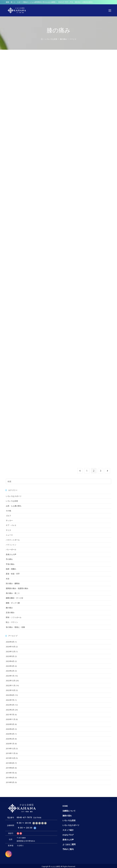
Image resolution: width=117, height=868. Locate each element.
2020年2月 (10, 739)
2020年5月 (10, 724)
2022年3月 (10, 705)
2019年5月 (10, 782)
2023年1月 (10, 676)
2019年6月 (10, 778)
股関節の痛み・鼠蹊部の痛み (17, 588)
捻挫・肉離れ (11, 569)
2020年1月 (10, 744)
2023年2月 (10, 671)
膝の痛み (9, 608)
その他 (8, 511)
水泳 (8, 579)
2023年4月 (10, 661)
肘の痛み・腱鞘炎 (13, 583)
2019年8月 (10, 768)
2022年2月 (10, 710)
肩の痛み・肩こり (13, 593)
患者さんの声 (11, 554)
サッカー (9, 520)
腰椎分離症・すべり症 (14, 598)
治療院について (69, 811)
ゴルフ (8, 516)
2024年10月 (11, 647)
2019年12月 (11, 748)
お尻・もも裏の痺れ (14, 506)
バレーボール (11, 549)
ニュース (9, 535)
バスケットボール (13, 540)
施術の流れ (67, 816)
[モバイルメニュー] (110, 10)
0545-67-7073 (63, 2)
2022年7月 (10, 700)
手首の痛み (10, 564)
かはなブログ (68, 835)
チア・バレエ (11, 525)
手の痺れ (9, 559)
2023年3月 (10, 666)
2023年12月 (11, 651)
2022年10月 (11, 690)
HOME (65, 806)
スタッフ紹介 (68, 830)
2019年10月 (11, 758)
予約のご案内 (68, 849)
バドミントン (11, 545)
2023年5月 (10, 656)
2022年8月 (10, 695)
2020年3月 (10, 734)
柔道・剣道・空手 (13, 574)
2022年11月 (11, 685)
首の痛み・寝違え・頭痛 (15, 627)
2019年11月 (11, 753)
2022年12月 (11, 681)
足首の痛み (10, 612)
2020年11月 (11, 719)
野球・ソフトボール (14, 617)
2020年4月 (10, 729)
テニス (8, 530)
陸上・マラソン (12, 622)
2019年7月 (10, 773)
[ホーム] (42, 39)
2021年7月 (10, 715)
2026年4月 (10, 642)
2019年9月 (10, 763)
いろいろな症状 (12, 501)
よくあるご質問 (69, 844)
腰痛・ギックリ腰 (13, 603)
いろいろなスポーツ (14, 496)
